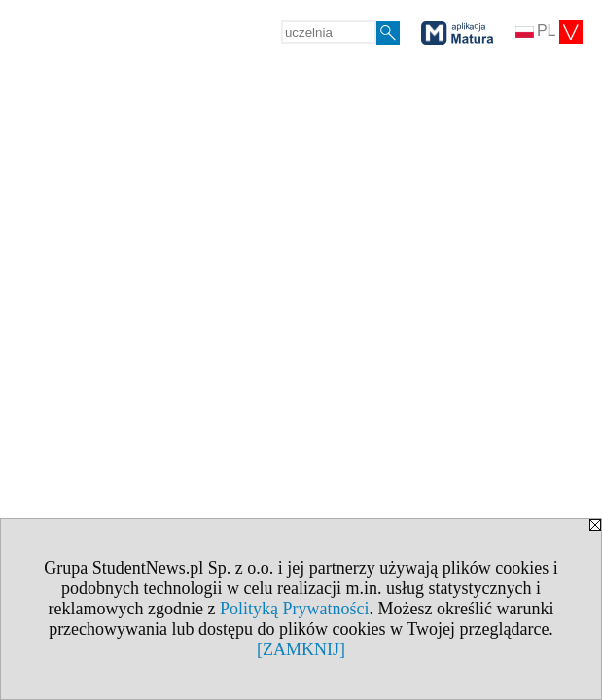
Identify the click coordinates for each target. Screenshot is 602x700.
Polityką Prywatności (295, 609)
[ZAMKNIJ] (301, 649)
